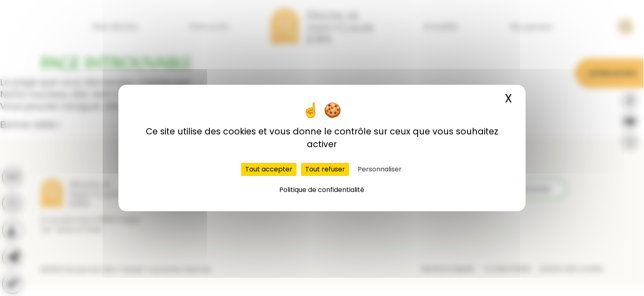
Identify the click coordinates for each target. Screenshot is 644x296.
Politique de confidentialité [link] (322, 190)
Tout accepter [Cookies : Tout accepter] (269, 169)
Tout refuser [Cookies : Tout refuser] (325, 169)
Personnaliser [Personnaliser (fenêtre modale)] (380, 169)
